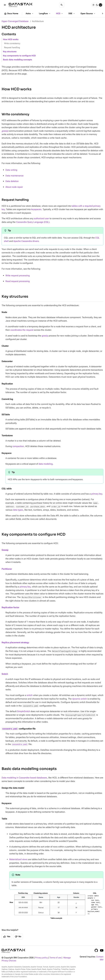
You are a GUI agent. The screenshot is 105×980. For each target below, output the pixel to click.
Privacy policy (41, 958)
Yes (7, 937)
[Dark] (97, 5)
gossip (45, 336)
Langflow (45, 14)
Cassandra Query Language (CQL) (33, 222)
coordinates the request (22, 330)
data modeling (46, 464)
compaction (18, 446)
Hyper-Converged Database (15, 21)
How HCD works (11, 39)
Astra (30, 14)
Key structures (10, 52)
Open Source (88, 14)
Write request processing (18, 275)
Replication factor (10, 607)
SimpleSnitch (24, 711)
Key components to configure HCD (19, 56)
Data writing (11, 170)
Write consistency (12, 43)
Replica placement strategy (15, 642)
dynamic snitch (80, 699)
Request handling (12, 48)
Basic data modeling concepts (17, 60)
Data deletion (12, 181)
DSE (72, 14)
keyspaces (36, 209)
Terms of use (55, 958)
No (18, 937)
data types (18, 510)
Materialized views (18, 859)
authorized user (41, 218)
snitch (30, 695)
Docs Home (11, 14)
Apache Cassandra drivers (26, 241)
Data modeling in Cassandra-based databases (24, 778)
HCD (60, 14)
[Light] (93, 5)
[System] (100, 5)
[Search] (62, 5)
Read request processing (18, 281)
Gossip (5, 550)
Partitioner (7, 569)
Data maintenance (14, 176)
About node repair (14, 187)
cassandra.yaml (10, 729)
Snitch (5, 674)
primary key (97, 494)
